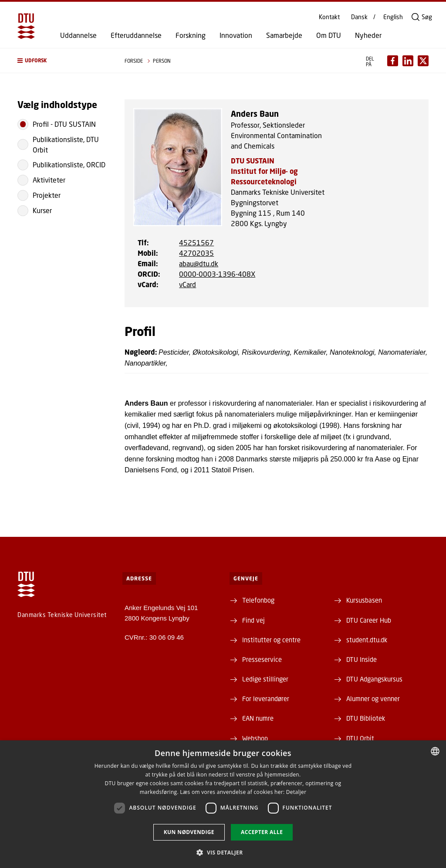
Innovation (236, 35)
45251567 (196, 242)
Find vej (253, 620)
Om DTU (329, 35)
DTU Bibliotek (366, 718)
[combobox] (435, 751)
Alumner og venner (373, 698)
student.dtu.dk (367, 640)
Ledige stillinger (265, 679)
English (393, 17)
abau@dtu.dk (199, 263)
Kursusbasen (364, 600)
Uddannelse (78, 35)
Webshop (255, 738)
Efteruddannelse (136, 35)
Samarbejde (284, 35)
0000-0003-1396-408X (217, 274)
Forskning (191, 35)
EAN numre (258, 718)
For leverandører (266, 698)
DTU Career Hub (369, 620)
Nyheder (368, 35)
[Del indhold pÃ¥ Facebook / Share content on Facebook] (393, 61)
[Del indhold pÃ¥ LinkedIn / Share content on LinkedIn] (408, 61)
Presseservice (262, 659)
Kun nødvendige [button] (189, 832)
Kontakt (329, 17)
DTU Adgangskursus (374, 679)
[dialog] (223, 804)
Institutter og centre (271, 640)
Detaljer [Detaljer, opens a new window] (296, 792)
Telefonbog (258, 600)
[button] (62, 61)
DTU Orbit (360, 738)
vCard (188, 284)
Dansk (359, 17)
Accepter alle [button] (262, 832)
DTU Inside (362, 659)
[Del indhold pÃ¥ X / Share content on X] (423, 61)
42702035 (196, 253)
